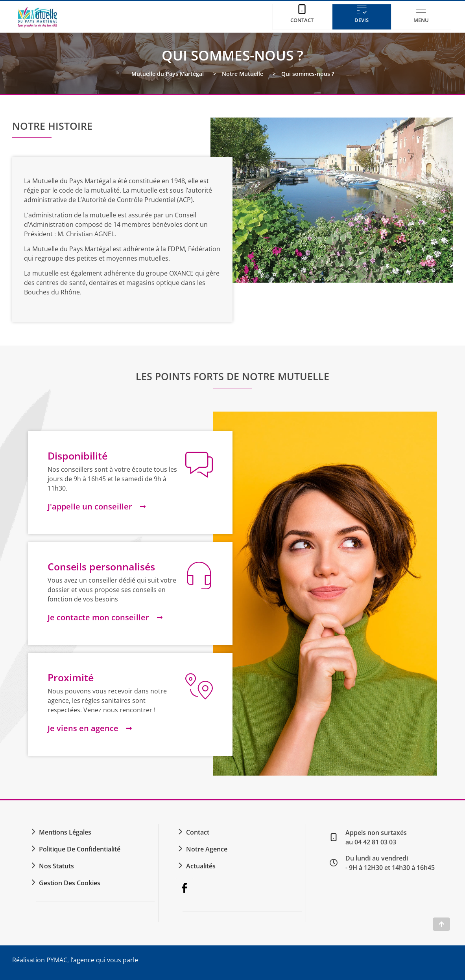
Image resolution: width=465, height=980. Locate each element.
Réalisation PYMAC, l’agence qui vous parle (75, 960)
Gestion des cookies (70, 883)
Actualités (201, 866)
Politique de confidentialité (80, 849)
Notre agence (207, 849)
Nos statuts (56, 866)
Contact (198, 832)
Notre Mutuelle (243, 74)
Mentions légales (65, 832)
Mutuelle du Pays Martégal (168, 74)
